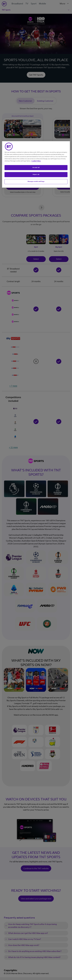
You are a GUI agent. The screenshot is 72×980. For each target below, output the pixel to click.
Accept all (36, 167)
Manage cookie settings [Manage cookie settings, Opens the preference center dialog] (36, 181)
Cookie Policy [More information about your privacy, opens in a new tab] (36, 161)
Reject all (36, 174)
